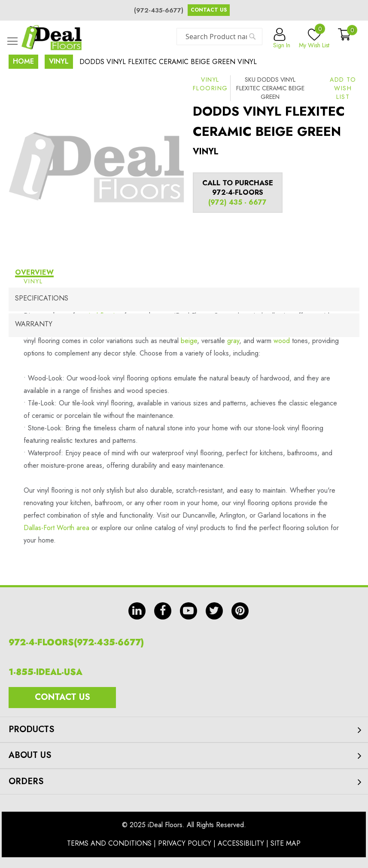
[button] (343, 88)
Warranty (34, 324)
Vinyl (59, 61)
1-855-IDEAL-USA (46, 672)
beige (189, 341)
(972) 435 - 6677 (237, 202)
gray (233, 341)
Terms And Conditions (109, 843)
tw (214, 611)
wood (282, 341)
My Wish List (314, 39)
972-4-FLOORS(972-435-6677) (76, 643)
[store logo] (52, 38)
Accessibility (241, 843)
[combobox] (219, 37)
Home (23, 61)
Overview (34, 272)
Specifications (42, 298)
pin (240, 611)
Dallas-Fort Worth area (56, 528)
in (137, 611)
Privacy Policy (185, 843)
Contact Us (209, 10)
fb (163, 611)
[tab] (184, 274)
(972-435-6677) (159, 10)
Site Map (286, 843)
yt (189, 611)
